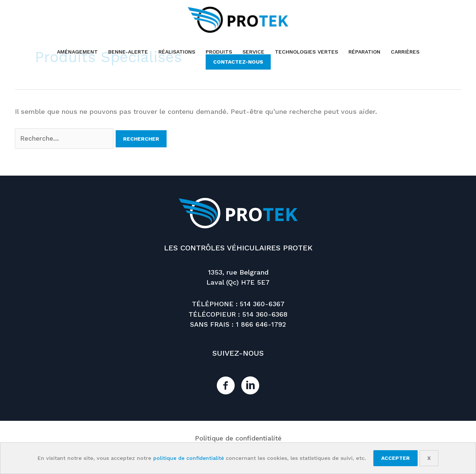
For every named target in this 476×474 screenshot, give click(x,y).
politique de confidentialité (189, 458)
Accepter (396, 458)
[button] (238, 62)
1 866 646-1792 (261, 324)
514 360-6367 (262, 304)
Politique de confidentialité (238, 438)
